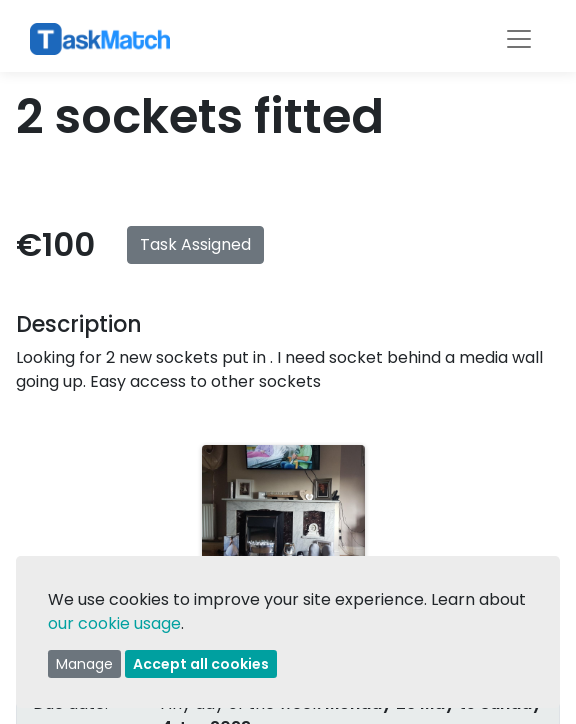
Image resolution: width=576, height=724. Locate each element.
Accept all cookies (201, 664)
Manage (84, 664)
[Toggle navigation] (519, 39)
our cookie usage (114, 623)
